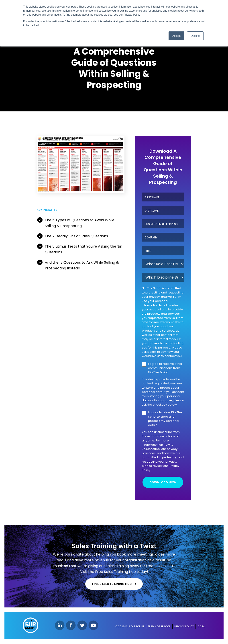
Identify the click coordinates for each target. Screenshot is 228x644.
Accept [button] (176, 36)
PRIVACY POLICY (184, 627)
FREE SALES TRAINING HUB (112, 584)
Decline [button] (195, 36)
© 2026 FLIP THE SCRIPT (130, 627)
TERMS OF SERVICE (159, 627)
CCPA (201, 627)
